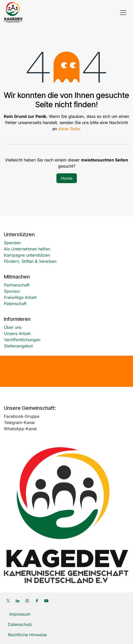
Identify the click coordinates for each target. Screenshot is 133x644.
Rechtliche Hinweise (28, 635)
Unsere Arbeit (17, 333)
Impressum (19, 614)
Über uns (13, 327)
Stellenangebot (18, 346)
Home (67, 178)
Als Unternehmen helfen (27, 249)
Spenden (12, 243)
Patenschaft (15, 304)
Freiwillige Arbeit (20, 297)
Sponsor (12, 291)
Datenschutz (20, 624)
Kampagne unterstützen (28, 255)
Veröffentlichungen (22, 340)
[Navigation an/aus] (123, 12)
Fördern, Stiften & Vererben (30, 261)
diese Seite (69, 129)
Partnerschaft (17, 285)
